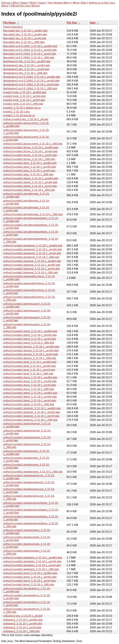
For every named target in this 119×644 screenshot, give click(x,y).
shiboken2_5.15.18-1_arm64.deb (23, 624)
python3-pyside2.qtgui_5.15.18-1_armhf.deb (29, 171)
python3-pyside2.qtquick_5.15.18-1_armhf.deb (30, 354)
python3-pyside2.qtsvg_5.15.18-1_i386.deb (29, 389)
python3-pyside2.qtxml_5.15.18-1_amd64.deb (30, 573)
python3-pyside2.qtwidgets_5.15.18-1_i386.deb (31, 569)
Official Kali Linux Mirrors (25, 6)
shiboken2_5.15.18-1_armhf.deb (22, 627)
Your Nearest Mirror (59, 3)
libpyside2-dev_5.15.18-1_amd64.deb (25, 31)
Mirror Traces (38, 3)
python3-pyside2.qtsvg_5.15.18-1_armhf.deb (30, 385)
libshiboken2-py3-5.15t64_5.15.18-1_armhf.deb (31, 85)
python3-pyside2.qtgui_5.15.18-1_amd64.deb (30, 163)
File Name (9, 23)
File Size (72, 23)
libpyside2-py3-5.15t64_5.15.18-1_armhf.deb (30, 54)
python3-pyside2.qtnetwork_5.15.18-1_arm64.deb (32, 249)
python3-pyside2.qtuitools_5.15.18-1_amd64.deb (32, 408)
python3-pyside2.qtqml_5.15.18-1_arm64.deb (30, 335)
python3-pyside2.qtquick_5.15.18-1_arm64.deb (31, 351)
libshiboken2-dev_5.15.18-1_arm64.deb (27, 65)
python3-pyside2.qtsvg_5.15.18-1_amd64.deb (30, 377)
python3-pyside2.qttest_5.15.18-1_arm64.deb (30, 397)
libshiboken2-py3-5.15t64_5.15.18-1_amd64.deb (32, 77)
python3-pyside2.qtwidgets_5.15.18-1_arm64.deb (32, 561)
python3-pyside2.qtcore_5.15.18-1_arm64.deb (30, 151)
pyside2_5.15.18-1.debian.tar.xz (22, 108)
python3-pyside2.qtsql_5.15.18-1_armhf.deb (29, 370)
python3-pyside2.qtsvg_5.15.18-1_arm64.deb (30, 381)
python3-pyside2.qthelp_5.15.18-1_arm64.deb (30, 182)
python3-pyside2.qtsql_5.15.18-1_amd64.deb (30, 362)
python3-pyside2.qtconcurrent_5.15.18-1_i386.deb (33, 144)
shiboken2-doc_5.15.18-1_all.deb (23, 616)
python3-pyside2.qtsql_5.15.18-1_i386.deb (28, 374)
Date (93, 23)
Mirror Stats (80, 3)
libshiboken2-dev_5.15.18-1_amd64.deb (27, 61)
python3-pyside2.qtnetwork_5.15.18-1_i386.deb (31, 257)
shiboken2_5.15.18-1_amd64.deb (23, 620)
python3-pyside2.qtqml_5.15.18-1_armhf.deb (30, 339)
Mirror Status (20, 3)
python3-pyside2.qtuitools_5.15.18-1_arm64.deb (32, 412)
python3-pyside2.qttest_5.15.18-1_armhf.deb (30, 401)
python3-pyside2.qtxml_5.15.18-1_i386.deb (29, 585)
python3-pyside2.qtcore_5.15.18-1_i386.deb (29, 159)
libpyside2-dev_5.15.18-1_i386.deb (24, 42)
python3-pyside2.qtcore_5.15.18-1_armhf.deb (30, 155)
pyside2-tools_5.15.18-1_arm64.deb (24, 96)
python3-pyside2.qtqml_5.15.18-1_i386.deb (29, 343)
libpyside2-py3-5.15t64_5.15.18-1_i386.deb (29, 58)
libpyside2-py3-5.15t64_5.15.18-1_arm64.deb (30, 50)
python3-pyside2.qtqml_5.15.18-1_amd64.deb (30, 331)
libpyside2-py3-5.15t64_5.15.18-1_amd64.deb (30, 46)
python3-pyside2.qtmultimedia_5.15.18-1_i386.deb (33, 214)
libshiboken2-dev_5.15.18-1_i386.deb (25, 73)
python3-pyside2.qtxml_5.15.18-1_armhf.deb (30, 581)
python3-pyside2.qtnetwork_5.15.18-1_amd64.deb (33, 246)
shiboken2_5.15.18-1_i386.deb (21, 631)
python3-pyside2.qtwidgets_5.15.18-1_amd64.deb (33, 558)
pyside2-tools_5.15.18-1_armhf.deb (24, 100)
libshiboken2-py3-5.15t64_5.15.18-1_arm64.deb (31, 81)
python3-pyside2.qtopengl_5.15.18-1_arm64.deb (32, 265)
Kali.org (6, 3)
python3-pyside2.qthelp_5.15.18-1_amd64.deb (31, 178)
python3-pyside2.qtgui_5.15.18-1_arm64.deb (30, 167)
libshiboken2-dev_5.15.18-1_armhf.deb (26, 69)
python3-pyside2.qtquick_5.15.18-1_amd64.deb (31, 347)
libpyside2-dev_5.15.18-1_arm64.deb (25, 34)
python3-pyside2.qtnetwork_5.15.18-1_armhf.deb (32, 253)
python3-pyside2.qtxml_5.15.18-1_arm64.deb (30, 577)
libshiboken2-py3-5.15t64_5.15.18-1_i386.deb (30, 89)
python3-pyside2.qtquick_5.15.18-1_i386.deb (30, 358)
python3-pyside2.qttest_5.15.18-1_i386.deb (29, 404)
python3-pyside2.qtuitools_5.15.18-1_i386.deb (30, 420)
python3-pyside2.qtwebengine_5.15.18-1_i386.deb (33, 472)
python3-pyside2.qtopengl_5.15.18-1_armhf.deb (31, 269)
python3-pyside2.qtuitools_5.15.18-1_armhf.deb (31, 416)
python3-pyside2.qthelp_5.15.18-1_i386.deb (29, 190)
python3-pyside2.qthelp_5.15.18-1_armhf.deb (30, 186)
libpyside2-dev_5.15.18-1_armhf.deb (25, 38)
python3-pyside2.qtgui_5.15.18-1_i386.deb (28, 174)
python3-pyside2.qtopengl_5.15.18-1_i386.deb (30, 273)
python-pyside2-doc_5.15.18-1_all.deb (26, 119)
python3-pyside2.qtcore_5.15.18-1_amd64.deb (31, 148)
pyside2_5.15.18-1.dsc (16, 112)
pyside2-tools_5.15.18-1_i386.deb (23, 104)
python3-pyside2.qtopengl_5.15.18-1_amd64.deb (32, 261)
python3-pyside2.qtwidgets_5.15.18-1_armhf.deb (32, 565)
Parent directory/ (13, 27)
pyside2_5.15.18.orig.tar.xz (19, 115)
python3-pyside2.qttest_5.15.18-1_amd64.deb (30, 393)
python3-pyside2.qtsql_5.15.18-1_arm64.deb (30, 366)
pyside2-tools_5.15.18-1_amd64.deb (25, 92)
